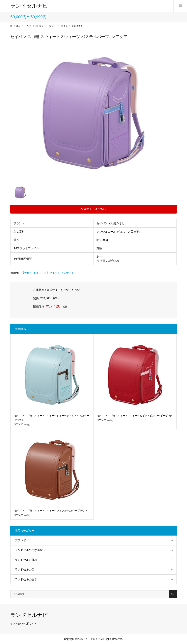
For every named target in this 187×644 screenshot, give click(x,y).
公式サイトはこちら (93, 210)
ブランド (20, 540)
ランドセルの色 (25, 569)
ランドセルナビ (29, 6)
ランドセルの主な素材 (29, 550)
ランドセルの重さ (26, 579)
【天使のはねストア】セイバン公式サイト (48, 273)
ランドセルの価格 (26, 560)
